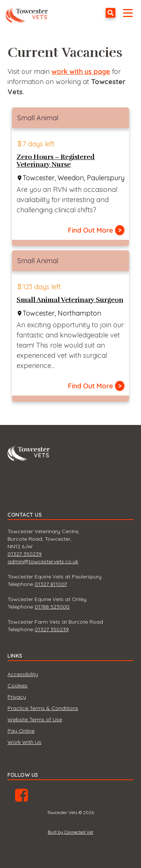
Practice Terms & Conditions (43, 708)
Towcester (28, 13)
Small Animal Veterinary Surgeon (70, 300)
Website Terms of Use (35, 719)
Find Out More (96, 230)
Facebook (21, 798)
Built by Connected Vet (70, 832)
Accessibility (23, 674)
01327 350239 (25, 554)
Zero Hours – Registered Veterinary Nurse (56, 161)
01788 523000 (52, 607)
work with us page (81, 71)
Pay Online (21, 731)
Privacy (17, 697)
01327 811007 (51, 584)
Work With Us (24, 742)
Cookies (17, 686)
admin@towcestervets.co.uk (43, 561)
